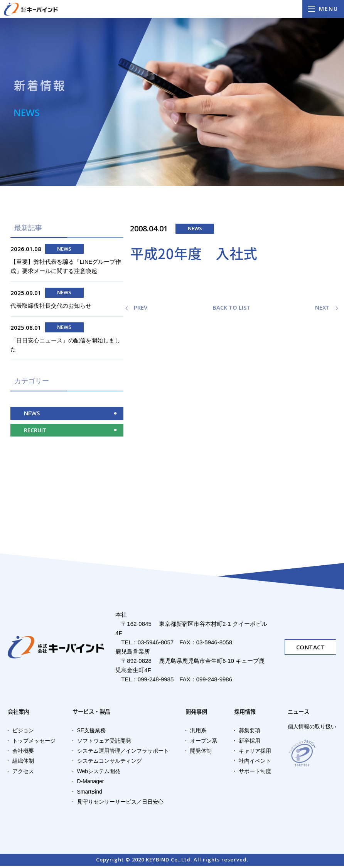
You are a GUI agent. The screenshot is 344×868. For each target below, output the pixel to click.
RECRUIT (35, 432)
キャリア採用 (255, 753)
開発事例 (197, 714)
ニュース (299, 714)
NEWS (32, 415)
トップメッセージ (34, 743)
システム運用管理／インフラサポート (123, 753)
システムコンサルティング (110, 763)
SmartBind (90, 794)
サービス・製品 (96, 714)
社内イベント (255, 763)
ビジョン (23, 733)
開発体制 (201, 753)
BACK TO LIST (231, 308)
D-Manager (91, 784)
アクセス (23, 774)
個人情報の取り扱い (312, 729)
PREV (141, 308)
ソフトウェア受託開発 (104, 743)
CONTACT (311, 649)
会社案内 (19, 714)
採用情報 (246, 714)
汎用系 (198, 733)
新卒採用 (250, 743)
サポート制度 (255, 774)
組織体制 (23, 763)
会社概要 (23, 753)
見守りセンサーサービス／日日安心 (120, 804)
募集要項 (250, 733)
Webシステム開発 (99, 774)
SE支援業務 (92, 733)
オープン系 (204, 743)
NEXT (322, 308)
